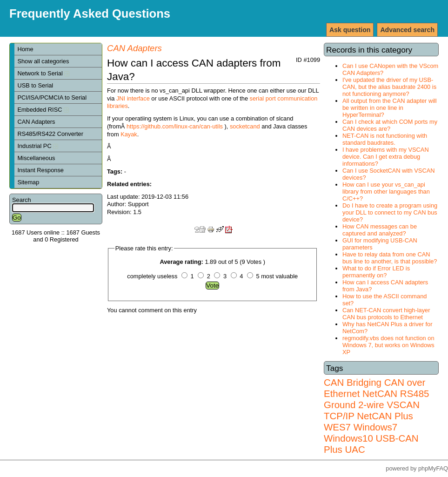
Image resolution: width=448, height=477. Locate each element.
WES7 (337, 427)
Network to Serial (43, 73)
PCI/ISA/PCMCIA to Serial (52, 97)
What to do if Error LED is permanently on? (376, 272)
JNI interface (133, 98)
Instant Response (40, 170)
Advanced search (407, 30)
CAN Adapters (36, 122)
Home (25, 49)
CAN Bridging (353, 382)
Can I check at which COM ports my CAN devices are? (390, 125)
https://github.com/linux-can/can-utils (175, 126)
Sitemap (28, 182)
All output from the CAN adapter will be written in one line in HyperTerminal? (390, 108)
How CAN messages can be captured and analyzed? (380, 230)
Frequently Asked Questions (90, 13)
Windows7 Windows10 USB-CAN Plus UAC (371, 438)
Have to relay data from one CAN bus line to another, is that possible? (390, 258)
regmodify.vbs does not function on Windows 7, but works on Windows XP (388, 345)
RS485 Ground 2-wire (376, 399)
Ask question (350, 30)
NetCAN (380, 393)
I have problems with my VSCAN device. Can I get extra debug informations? (386, 157)
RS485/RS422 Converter (50, 134)
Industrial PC (38, 146)
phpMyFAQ (433, 468)
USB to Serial (35, 85)
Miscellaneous (36, 158)
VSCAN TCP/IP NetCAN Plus (372, 410)
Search (22, 200)
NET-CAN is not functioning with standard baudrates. (385, 139)
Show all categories (43, 61)
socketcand (245, 126)
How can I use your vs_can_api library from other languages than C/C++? (386, 191)
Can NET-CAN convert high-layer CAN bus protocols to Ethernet (386, 314)
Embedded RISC (43, 110)
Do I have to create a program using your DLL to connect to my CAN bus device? (390, 212)
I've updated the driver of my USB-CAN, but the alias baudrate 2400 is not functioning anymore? (389, 87)
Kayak (129, 134)
